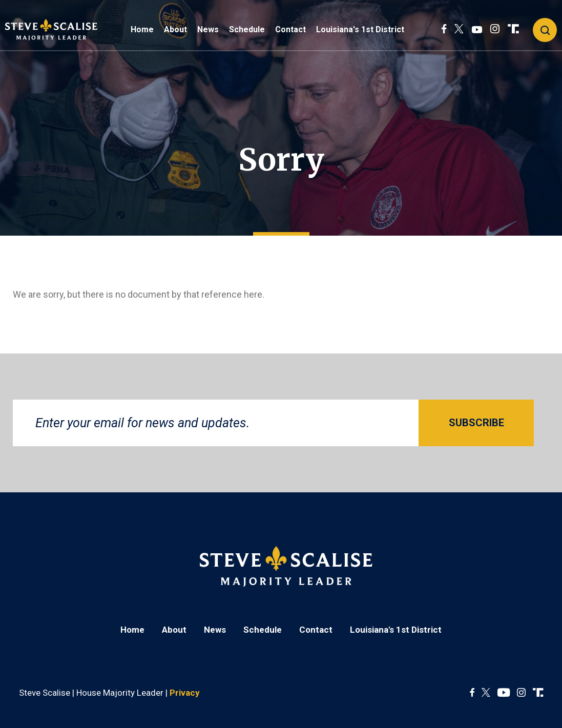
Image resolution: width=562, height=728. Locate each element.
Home (142, 29)
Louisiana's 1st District (360, 29)
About (175, 29)
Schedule (247, 29)
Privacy (185, 693)
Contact (290, 29)
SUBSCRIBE (476, 423)
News (208, 29)
